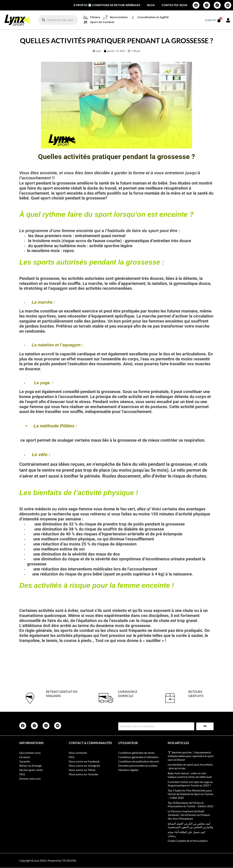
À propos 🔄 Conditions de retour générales (107, 5)
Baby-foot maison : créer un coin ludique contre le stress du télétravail (190, 775)
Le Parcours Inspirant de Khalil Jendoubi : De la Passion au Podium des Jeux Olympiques (189, 815)
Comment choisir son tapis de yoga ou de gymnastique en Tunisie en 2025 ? (190, 784)
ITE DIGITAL (69, 861)
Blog (151, 5)
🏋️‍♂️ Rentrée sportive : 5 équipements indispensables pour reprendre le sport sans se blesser (191, 756)
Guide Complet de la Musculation (188, 841)
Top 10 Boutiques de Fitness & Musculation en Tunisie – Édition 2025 (191, 804)
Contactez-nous (174, 5)
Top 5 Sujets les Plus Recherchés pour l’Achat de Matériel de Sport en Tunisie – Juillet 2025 (190, 794)
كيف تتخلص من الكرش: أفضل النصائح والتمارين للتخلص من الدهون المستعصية (190, 825)
